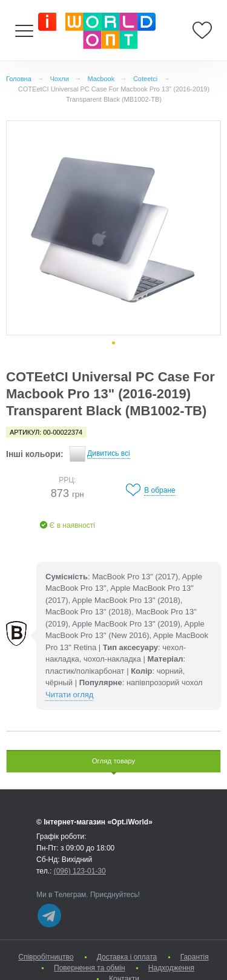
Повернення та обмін (89, 968)
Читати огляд (69, 695)
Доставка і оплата (127, 957)
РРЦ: (67, 480)
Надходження (171, 968)
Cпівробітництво (46, 957)
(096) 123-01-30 (80, 871)
